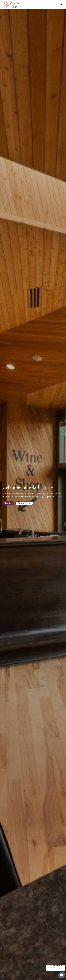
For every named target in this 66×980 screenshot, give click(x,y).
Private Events (24, 503)
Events (8, 503)
